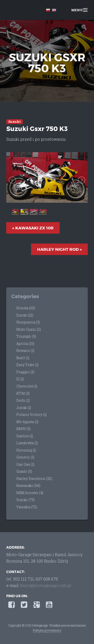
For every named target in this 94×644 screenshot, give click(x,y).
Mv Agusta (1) (27, 422)
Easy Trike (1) (27, 365)
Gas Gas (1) (25, 464)
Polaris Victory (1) (31, 415)
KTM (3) (23, 393)
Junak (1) (24, 408)
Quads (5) (24, 471)
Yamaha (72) (27, 507)
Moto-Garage (18, 11)
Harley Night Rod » (59, 249)
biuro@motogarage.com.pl (46, 585)
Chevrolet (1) (27, 386)
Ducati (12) (25, 315)
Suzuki (15, 121)
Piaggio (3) (25, 372)
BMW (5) (23, 429)
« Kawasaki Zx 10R (33, 228)
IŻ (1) (20, 379)
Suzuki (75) (25, 500)
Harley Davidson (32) (34, 479)
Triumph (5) (26, 336)
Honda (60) (26, 308)
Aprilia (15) (25, 344)
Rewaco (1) (25, 351)
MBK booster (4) (30, 493)
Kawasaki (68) (28, 485)
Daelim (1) (25, 436)
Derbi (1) (23, 400)
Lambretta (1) (27, 443)
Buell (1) (23, 358)
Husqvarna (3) (28, 322)
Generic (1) (25, 457)
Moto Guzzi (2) (29, 329)
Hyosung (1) (26, 450)
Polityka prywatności (47, 630)
